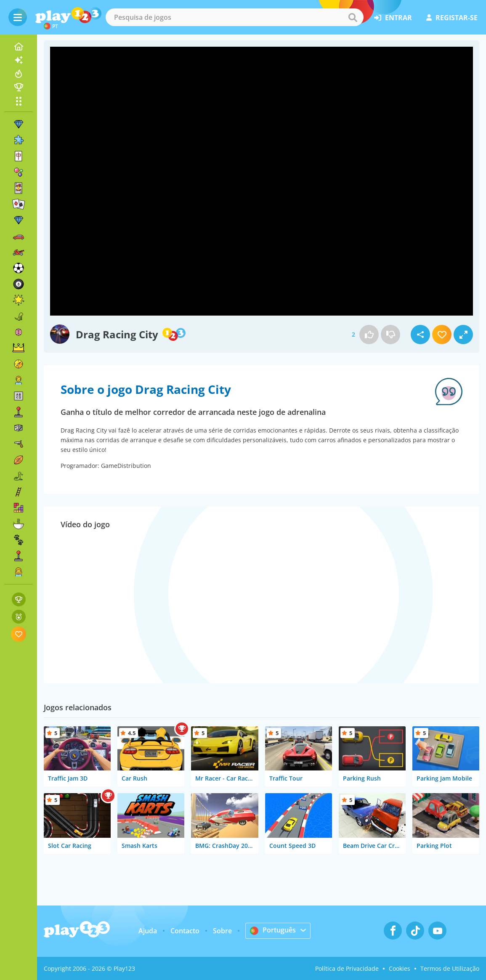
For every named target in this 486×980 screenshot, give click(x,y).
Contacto (185, 931)
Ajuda (148, 931)
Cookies (400, 968)
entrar (393, 18)
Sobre (222, 931)
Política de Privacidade (347, 968)
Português (273, 930)
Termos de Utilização (450, 968)
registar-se (452, 18)
